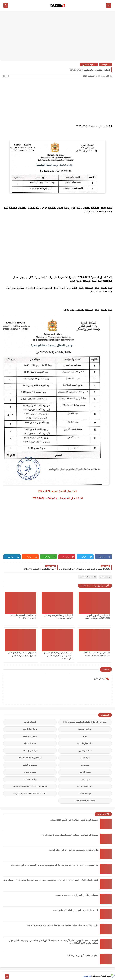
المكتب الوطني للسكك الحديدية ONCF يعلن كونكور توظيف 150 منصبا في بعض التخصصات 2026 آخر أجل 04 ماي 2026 (51, 880)
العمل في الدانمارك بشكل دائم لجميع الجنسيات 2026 (85, 722)
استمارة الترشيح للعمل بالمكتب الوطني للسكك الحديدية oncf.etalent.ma (69, 835)
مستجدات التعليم (89, 65)
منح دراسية (85, 779)
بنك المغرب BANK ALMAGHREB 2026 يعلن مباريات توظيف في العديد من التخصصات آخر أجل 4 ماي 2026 (55, 865)
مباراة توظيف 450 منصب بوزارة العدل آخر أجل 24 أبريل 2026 (74, 850)
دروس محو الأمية (30, 736)
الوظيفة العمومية (85, 729)
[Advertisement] (57, 37)
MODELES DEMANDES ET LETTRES (30, 786)
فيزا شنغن (85, 758)
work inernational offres (85, 801)
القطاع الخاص (30, 722)
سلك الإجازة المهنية (85, 743)
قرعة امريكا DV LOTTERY (30, 758)
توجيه (85, 736)
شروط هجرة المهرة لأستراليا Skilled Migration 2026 (77, 895)
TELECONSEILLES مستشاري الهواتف (30, 794)
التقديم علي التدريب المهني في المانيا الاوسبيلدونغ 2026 (76, 910)
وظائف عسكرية (30, 779)
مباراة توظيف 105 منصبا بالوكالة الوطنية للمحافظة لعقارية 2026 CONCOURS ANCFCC (63, 925)
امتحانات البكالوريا (30, 729)
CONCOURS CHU (85, 786)
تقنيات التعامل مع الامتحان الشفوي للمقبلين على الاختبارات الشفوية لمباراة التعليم (58, 656)
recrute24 (87, 976)
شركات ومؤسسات (30, 751)
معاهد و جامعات (30, 772)
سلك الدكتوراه (30, 743)
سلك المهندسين (85, 751)
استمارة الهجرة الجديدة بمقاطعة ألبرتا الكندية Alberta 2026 (74, 820)
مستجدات (106, 65)
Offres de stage (85, 794)
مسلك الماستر (85, 772)
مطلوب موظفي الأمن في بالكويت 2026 (82, 955)
